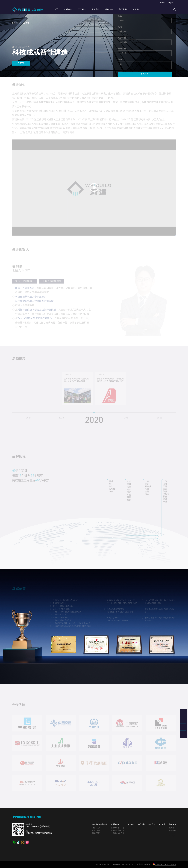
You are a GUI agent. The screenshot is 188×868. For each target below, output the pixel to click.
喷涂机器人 (96, 828)
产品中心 (71, 9)
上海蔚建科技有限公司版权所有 (123, 864)
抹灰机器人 (96, 830)
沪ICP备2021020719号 (143, 864)
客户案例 (141, 824)
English (171, 3)
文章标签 (172, 833)
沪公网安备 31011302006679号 (164, 864)
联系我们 (163, 3)
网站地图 (172, 836)
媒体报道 (172, 830)
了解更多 (21, 63)
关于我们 (126, 9)
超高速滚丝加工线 (117, 833)
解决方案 (112, 9)
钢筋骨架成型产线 (117, 830)
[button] (104, 665)
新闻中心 (140, 9)
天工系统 (85, 9)
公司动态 (172, 828)
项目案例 (99, 9)
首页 (60, 9)
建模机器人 (96, 833)
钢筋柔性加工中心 (117, 828)
